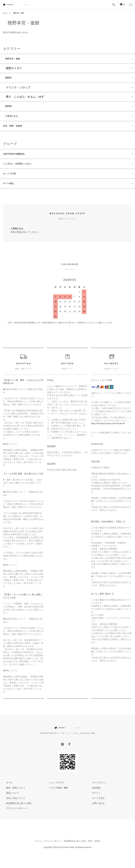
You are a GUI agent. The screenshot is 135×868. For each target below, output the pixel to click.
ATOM (97, 850)
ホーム (6, 13)
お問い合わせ (95, 812)
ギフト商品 (10, 192)
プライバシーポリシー (14, 817)
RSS (90, 850)
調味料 (8, 79)
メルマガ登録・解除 (56, 797)
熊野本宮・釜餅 (20, 13)
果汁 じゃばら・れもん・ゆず (24, 99)
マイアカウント (96, 792)
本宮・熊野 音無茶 (15, 131)
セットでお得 (11, 181)
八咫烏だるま (13, 120)
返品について (9, 802)
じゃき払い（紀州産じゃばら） (22, 170)
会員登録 (93, 797)
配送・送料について (13, 797)
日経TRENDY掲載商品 (17, 159)
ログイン (93, 802)
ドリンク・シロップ (17, 90)
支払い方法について (13, 807)
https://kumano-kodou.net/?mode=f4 (108, 433)
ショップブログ (53, 792)
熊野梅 (8, 109)
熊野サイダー (13, 69)
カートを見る (95, 807)
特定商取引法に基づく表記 (16, 812)
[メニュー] (130, 5)
